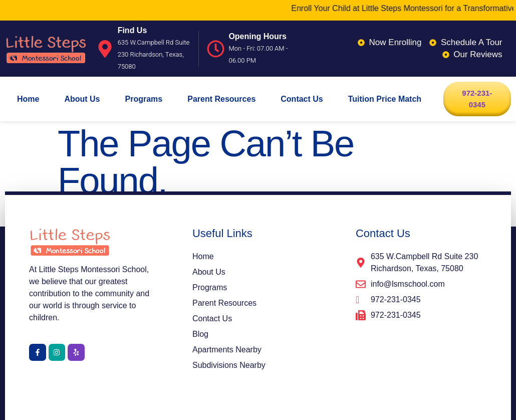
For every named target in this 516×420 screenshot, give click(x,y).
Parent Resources (221, 99)
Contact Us (302, 99)
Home (28, 99)
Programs (144, 99)
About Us (82, 99)
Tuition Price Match (385, 99)
